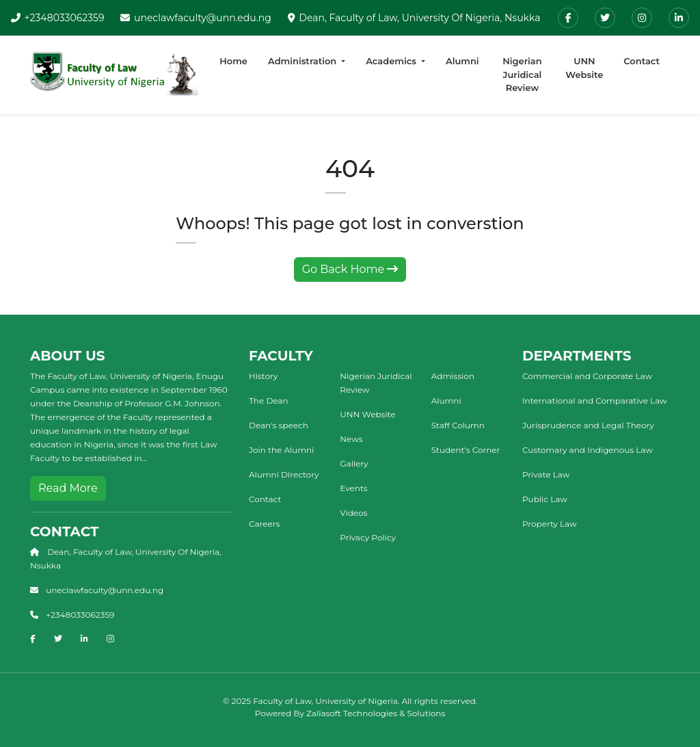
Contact (642, 61)
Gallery (354, 463)
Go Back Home (350, 269)
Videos (353, 513)
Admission (453, 376)
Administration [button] (304, 61)
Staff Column (458, 425)
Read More (68, 488)
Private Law (546, 474)
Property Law (550, 524)
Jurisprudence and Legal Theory (588, 425)
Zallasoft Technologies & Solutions (376, 713)
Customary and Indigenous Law (588, 450)
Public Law (545, 499)
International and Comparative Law (595, 401)
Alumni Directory (284, 474)
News (351, 439)
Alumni (462, 61)
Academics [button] (392, 61)
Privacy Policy (368, 537)
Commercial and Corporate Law (587, 376)
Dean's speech (279, 425)
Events (353, 488)
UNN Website (584, 68)
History (263, 376)
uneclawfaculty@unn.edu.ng (203, 18)
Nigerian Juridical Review (522, 74)
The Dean (269, 401)
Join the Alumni (281, 450)
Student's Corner (466, 450)
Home (233, 61)
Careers (264, 524)
